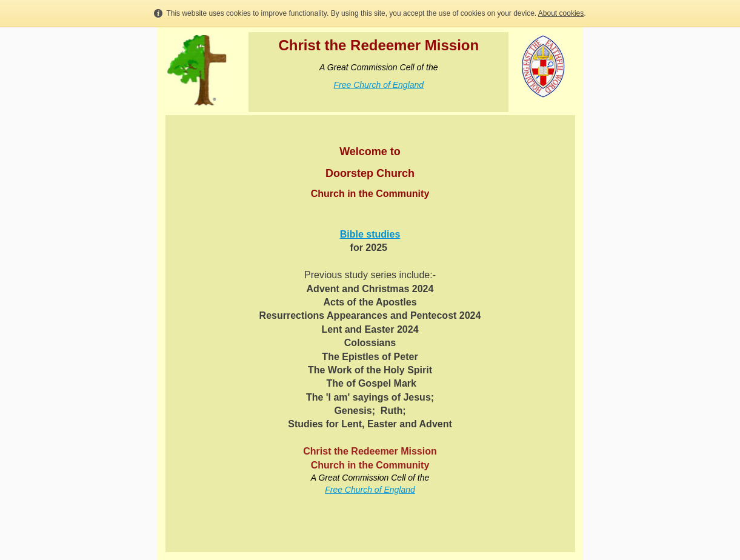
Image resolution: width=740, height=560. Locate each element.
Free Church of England (378, 85)
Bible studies (370, 234)
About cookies (561, 13)
